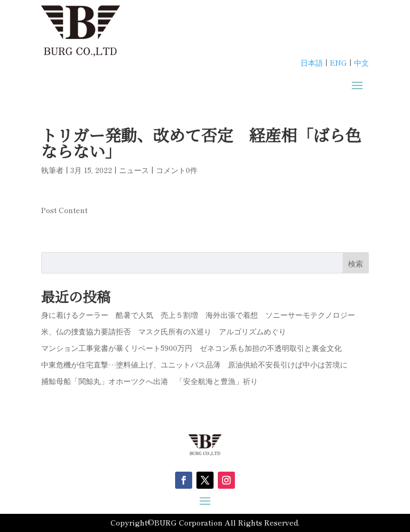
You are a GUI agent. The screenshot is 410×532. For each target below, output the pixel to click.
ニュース (134, 170)
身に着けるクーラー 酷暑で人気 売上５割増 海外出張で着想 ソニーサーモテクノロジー (198, 315)
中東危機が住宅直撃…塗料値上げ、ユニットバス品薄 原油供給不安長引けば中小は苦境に (194, 364)
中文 (361, 62)
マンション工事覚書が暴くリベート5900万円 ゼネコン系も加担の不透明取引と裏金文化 (191, 348)
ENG (338, 62)
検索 (356, 263)
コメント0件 (177, 170)
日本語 (312, 62)
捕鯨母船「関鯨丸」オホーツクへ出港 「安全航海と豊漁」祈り (149, 381)
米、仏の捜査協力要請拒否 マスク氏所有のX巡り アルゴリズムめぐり (164, 331)
